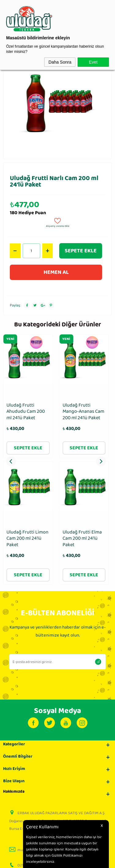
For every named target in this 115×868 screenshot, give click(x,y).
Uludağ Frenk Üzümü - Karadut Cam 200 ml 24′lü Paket (80, 415)
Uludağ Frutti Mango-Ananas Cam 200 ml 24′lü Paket (27, 412)
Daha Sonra (60, 62)
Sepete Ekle (81, 251)
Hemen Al (56, 272)
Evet (93, 62)
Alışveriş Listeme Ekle (58, 222)
